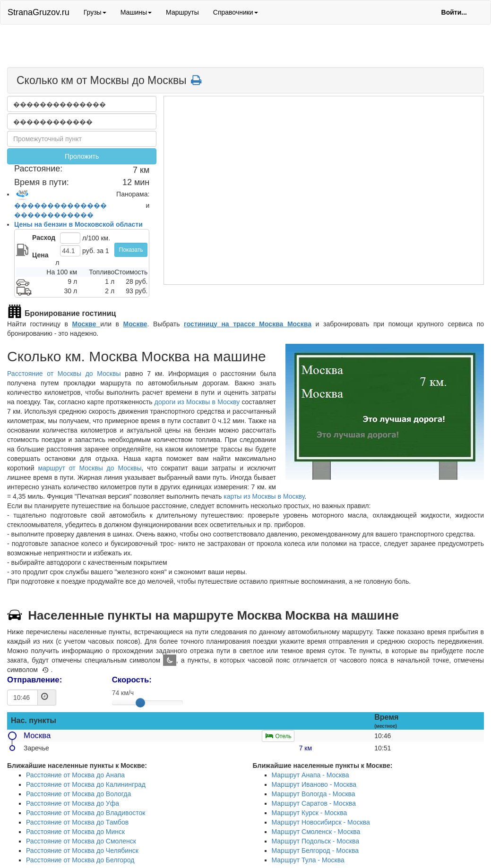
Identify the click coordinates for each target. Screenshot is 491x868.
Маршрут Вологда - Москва (314, 794)
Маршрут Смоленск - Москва (316, 832)
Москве (86, 324)
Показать (131, 250)
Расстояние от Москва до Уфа (73, 803)
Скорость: (132, 680)
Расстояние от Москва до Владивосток (86, 813)
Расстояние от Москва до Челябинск (82, 851)
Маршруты (182, 12)
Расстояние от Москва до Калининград (86, 784)
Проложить (82, 156)
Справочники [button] (236, 12)
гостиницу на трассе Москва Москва (248, 324)
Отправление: (34, 680)
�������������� (60, 205)
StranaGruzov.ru (39, 12)
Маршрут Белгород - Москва (315, 851)
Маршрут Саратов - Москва (314, 803)
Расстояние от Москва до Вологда (78, 794)
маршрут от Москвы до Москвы (90, 468)
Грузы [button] (95, 12)
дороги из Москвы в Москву (197, 402)
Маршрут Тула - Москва (308, 860)
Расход (44, 238)
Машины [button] (136, 12)
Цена (40, 255)
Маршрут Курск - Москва (310, 813)
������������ (54, 215)
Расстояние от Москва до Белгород (80, 860)
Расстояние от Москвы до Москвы (64, 374)
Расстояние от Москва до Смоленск (81, 841)
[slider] (140, 703)
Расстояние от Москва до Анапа (75, 775)
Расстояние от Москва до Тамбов (77, 822)
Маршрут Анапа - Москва (310, 775)
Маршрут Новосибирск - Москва (321, 822)
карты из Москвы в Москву (264, 496)
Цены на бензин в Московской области (78, 224)
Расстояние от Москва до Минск (75, 832)
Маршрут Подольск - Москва (316, 841)
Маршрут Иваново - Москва (314, 784)
